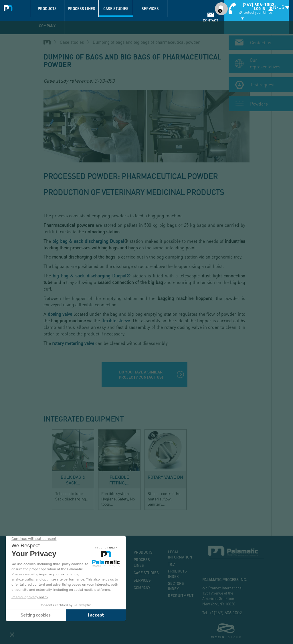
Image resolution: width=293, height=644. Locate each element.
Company (47, 26)
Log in (260, 9)
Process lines (82, 9)
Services (150, 9)
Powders (259, 101)
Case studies (116, 9)
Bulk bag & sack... (73, 480)
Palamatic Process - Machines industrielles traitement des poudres (9, 7)
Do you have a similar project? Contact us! (141, 374)
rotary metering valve (73, 343)
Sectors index (176, 586)
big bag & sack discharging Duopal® (92, 276)
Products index (177, 574)
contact (211, 21)
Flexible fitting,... (119, 480)
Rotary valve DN (165, 477)
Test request (262, 81)
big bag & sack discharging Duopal (88, 241)
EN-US (277, 7)
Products (47, 9)
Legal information (180, 555)
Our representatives (265, 60)
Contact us (261, 40)
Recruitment (181, 596)
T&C (171, 564)
